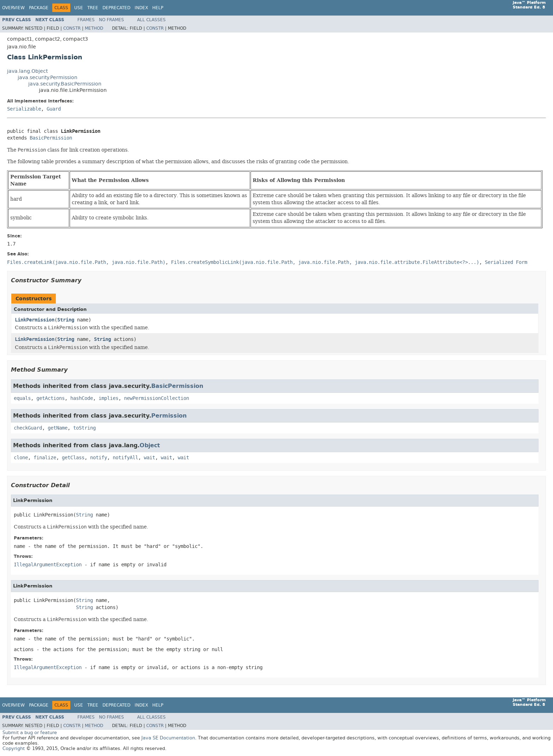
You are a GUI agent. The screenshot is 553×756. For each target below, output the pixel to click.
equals (22, 398)
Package (39, 8)
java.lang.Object (27, 71)
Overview (13, 8)
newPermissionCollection (157, 398)
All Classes (151, 20)
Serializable (24, 109)
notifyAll (125, 458)
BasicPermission (51, 138)
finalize (45, 458)
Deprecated (116, 8)
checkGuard (28, 428)
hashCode (82, 398)
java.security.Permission (48, 78)
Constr (72, 28)
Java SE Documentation (168, 738)
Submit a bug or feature (30, 733)
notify (99, 458)
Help (158, 8)
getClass (73, 458)
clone (21, 458)
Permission (169, 416)
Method (94, 28)
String (66, 320)
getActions (51, 398)
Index (141, 8)
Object (150, 445)
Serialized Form (506, 262)
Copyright (14, 748)
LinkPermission (35, 320)
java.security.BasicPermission (65, 84)
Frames (86, 20)
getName (58, 428)
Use (79, 8)
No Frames (111, 20)
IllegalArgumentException (48, 565)
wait (149, 458)
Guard (54, 109)
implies (108, 398)
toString (84, 428)
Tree (93, 8)
